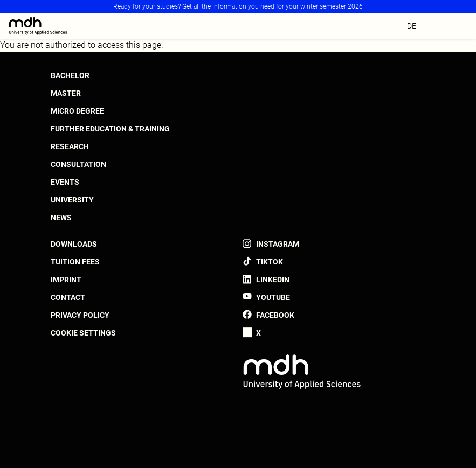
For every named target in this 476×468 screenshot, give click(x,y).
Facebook (275, 315)
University (72, 200)
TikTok (270, 262)
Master (66, 93)
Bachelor (70, 75)
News (61, 218)
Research (70, 146)
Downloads (74, 244)
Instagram (278, 244)
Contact (68, 297)
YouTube (273, 297)
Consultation (78, 164)
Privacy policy (80, 315)
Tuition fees (75, 262)
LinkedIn (273, 280)
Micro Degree (77, 111)
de (412, 26)
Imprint (66, 280)
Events (65, 182)
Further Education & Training (110, 129)
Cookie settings (83, 333)
